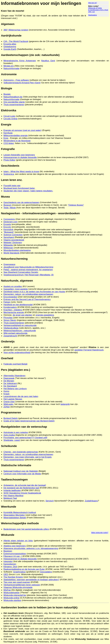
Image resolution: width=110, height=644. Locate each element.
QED (6, 574)
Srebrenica (9, 174)
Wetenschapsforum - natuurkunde (20, 331)
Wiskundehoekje (11, 593)
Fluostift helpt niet (12, 186)
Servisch (50, 501)
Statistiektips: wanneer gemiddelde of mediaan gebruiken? (31, 580)
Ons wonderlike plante (14, 102)
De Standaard (10, 386)
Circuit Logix (9, 116)
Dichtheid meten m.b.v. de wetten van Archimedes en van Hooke (34, 292)
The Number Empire (13, 577)
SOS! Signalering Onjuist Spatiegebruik (22, 493)
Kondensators (10, 307)
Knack (6, 394)
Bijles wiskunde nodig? (100, 533)
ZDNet (7, 407)
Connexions (9, 219)
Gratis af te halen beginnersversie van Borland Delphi (29, 421)
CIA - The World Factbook (16, 41)
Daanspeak (9, 378)
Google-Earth (10, 49)
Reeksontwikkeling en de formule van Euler (24, 569)
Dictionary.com (11, 222)
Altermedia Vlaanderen (14, 376)
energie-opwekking (45, 315)
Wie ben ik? (93, 3)
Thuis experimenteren (14, 105)
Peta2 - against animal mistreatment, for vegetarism (28, 270)
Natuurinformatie (11, 68)
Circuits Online (11, 119)
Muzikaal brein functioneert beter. (19, 188)
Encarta (7, 224)
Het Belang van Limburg (15, 389)
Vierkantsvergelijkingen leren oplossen (22, 585)
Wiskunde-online (11, 598)
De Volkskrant (10, 383)
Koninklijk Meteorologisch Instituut (20, 512)
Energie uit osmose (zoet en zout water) (22, 130)
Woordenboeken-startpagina (17, 250)
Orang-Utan (9, 402)
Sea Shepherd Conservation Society (21, 272)
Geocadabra (46, 572)
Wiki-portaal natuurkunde (15, 333)
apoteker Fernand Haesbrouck (89, 350)
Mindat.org (9, 66)
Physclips (8, 318)
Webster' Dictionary (13, 242)
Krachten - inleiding (13, 310)
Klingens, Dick (10, 567)
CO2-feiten (9, 143)
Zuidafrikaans (91, 501)
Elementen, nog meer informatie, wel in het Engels (28, 457)
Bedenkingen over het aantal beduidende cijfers (26, 529)
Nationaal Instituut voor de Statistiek (21, 471)
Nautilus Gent (48, 61)
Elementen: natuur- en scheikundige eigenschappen (28, 294)
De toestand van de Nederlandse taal (21, 488)
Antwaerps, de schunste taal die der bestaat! (25, 485)
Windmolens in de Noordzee (17, 141)
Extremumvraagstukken (15, 554)
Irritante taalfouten (12, 490)
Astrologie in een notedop (16, 432)
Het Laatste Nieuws (13, 399)
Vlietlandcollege (11, 328)
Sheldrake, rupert (12, 440)
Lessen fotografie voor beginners (19, 155)
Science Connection (13, 235)
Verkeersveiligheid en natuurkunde (20, 325)
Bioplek (7, 94)
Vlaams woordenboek (14, 240)
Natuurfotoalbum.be (13, 97)
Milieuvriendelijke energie (16, 135)
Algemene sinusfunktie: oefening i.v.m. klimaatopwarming (31, 548)
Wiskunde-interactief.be (15, 595)
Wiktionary (9, 248)
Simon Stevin (10, 320)
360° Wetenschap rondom (16, 30)
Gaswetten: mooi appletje (16, 289)
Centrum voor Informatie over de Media (22, 474)
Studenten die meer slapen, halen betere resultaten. (28, 191)
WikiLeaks (8, 404)
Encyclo (7, 227)
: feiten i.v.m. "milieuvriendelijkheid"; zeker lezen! (37, 143)
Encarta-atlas (10, 44)
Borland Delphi (11, 418)
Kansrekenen (10, 564)
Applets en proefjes (13, 286)
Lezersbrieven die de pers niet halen (21, 396)
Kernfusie (8, 133)
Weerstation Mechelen (14, 515)
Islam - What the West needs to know (21, 171)
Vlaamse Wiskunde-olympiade (18, 587)
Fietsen (7, 302)
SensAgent (9, 237)
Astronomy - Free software (16, 80)
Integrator (8, 561)
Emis (6, 138)
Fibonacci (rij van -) (13, 556)
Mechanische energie (14, 312)
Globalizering (10, 47)
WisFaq (7, 590)
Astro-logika (9, 435)
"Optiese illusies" (76, 205)
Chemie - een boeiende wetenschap (21, 452)
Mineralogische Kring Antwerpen (20, 61)
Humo (6, 391)
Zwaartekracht (10, 336)
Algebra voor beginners (15, 546)
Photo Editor (9, 160)
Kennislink (8, 229)
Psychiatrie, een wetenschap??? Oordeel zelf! (25, 438)
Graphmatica (19, 572)
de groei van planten (22, 315)
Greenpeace (9, 264)
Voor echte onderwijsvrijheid (17, 352)
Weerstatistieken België (15, 518)
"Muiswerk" (9, 232)
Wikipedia (8, 245)
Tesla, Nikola (10, 208)
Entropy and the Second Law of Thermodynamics (27, 299)
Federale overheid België (15, 364)
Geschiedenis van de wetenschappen (21, 202)
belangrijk (65, 404)
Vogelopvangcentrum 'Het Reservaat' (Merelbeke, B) (29, 275)
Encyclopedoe (10, 297)
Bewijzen (8, 551)
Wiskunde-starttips (12, 600)
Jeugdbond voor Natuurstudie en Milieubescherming (28, 267)
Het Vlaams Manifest (13, 496)
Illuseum (8, 205)
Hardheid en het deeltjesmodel (18, 305)
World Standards (11, 253)
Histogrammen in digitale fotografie (20, 157)
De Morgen (9, 381)
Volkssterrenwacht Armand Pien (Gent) (22, 83)
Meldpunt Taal (10, 498)
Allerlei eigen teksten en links (18, 541)
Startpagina (92, 15)
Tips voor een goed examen (17, 582)
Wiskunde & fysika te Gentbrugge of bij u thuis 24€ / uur (98, 10)
